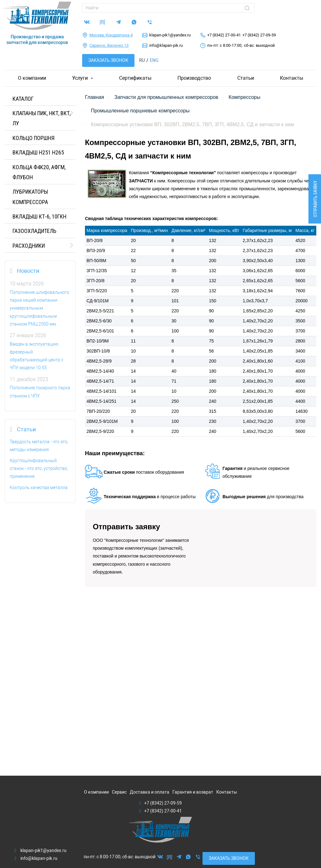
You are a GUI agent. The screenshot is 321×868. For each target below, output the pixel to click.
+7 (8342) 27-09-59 (259, 35)
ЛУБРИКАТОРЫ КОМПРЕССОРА (30, 197)
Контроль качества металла (39, 488)
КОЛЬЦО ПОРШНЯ (34, 138)
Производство (194, 78)
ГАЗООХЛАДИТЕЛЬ (34, 231)
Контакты (292, 78)
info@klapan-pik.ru (166, 45)
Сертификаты (135, 78)
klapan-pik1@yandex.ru (170, 35)
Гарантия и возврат (193, 792)
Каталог (23, 99)
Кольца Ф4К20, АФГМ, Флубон (39, 172)
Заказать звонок (108, 60)
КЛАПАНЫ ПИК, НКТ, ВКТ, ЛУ (42, 118)
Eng (154, 60)
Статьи (246, 78)
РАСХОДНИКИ (29, 246)
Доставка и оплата (150, 792)
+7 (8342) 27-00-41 (224, 35)
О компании (32, 78)
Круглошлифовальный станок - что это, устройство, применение (39, 468)
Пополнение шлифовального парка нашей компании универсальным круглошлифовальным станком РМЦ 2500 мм (39, 308)
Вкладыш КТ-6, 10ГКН (39, 216)
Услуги (80, 78)
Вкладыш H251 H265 (38, 152)
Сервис (119, 792)
